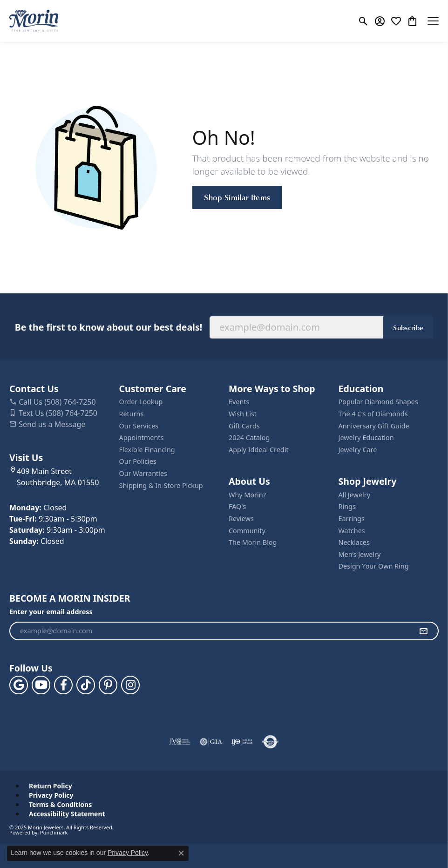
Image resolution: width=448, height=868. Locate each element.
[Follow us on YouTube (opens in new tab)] (41, 685)
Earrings (352, 519)
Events (239, 402)
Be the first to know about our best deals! (109, 327)
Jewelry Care (358, 450)
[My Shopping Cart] (412, 21)
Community (247, 531)
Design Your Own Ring (374, 566)
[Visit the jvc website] (180, 742)
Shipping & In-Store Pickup (161, 486)
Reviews (241, 519)
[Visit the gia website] (211, 742)
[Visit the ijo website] (242, 742)
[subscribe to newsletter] (423, 631)
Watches (352, 531)
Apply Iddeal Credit (259, 450)
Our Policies (138, 461)
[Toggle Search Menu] (363, 21)
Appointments (142, 438)
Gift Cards (244, 426)
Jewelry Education (366, 438)
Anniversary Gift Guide (374, 426)
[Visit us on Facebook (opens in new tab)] (63, 685)
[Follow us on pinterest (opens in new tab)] (108, 685)
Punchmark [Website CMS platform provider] (54, 832)
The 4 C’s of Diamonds (373, 414)
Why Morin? (247, 495)
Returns (132, 414)
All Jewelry (355, 495)
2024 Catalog (249, 438)
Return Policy (51, 786)
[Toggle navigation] (433, 21)
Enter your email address (51, 612)
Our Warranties (143, 474)
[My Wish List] (396, 21)
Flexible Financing (147, 450)
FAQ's (237, 507)
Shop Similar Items (237, 197)
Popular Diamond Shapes (378, 402)
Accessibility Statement (67, 814)
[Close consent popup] (181, 853)
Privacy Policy (51, 795)
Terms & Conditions (60, 805)
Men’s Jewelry (360, 555)
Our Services (139, 426)
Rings (347, 507)
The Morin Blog (253, 542)
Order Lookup (141, 402)
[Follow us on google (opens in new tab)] (19, 685)
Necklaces (354, 542)
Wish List (243, 414)
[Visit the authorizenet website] (270, 742)
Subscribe (408, 327)
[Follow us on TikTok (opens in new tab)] (86, 685)
